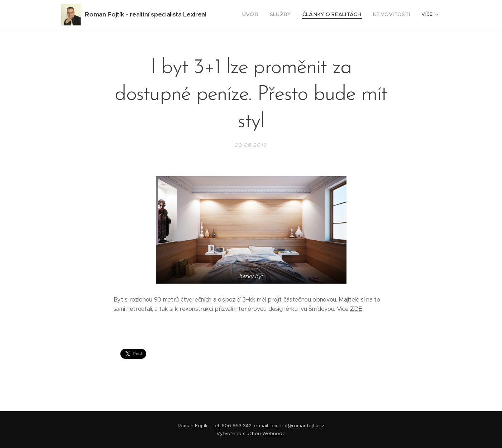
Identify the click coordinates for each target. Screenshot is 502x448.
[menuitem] (263, 15)
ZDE (356, 309)
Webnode (274, 433)
